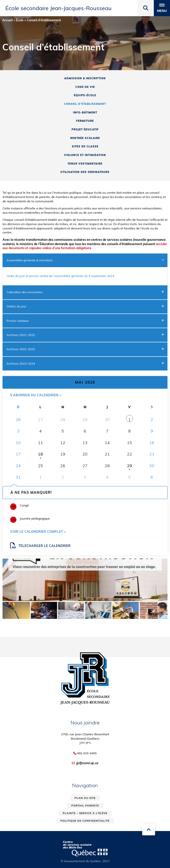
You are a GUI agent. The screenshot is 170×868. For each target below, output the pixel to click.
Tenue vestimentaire (85, 164)
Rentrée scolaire (85, 138)
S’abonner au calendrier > (36, 395)
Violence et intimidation (85, 155)
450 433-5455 (87, 753)
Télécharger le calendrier (40, 546)
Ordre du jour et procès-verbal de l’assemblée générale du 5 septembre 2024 (60, 276)
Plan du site (85, 798)
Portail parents (85, 806)
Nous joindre (85, 723)
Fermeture (85, 121)
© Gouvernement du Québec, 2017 (85, 861)
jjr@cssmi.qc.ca (87, 763)
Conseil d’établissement (85, 104)
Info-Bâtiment (85, 113)
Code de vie (85, 87)
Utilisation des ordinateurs (85, 172)
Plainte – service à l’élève (85, 813)
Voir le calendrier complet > (38, 532)
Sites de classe (85, 146)
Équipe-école (85, 95)
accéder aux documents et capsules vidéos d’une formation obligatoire (85, 246)
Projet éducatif (85, 130)
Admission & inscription (85, 78)
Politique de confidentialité (85, 821)
